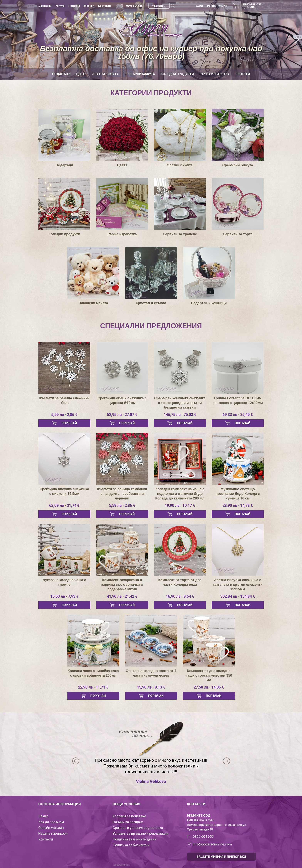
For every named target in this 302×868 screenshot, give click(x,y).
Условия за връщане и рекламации (141, 833)
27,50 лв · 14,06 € (209, 687)
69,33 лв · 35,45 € (238, 415)
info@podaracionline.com (212, 844)
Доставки (45, 6)
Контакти (104, 6)
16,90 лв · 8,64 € (180, 596)
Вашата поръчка (253, 6)
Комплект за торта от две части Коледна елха (180, 582)
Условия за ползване (129, 816)
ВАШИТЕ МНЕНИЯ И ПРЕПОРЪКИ (221, 857)
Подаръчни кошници (209, 303)
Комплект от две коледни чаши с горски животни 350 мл (209, 675)
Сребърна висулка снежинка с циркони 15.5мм (64, 491)
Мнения (89, 6)
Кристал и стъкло (151, 303)
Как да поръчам (51, 822)
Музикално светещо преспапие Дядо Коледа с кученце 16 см (238, 494)
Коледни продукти (177, 74)
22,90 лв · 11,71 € (93, 687)
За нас (43, 816)
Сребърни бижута (140, 74)
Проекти (243, 74)
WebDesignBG (121, 865)
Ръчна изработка (215, 74)
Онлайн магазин (51, 828)
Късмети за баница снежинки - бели (64, 400)
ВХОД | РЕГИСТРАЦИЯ (211, 6)
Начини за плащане (128, 822)
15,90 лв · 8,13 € (151, 687)
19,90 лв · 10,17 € (180, 505)
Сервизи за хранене (180, 234)
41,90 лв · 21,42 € (122, 596)
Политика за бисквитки (131, 845)
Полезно (74, 6)
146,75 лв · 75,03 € (180, 415)
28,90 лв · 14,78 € (238, 505)
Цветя (81, 74)
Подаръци (61, 74)
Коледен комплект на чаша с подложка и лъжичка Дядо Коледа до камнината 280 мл (180, 494)
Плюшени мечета (93, 303)
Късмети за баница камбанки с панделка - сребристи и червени (122, 494)
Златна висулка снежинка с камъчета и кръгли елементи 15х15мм (238, 585)
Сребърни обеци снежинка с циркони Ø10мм (122, 400)
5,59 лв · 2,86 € (64, 415)
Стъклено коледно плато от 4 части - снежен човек (151, 673)
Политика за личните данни (135, 839)
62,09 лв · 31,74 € (64, 505)
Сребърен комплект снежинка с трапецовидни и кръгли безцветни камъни (180, 403)
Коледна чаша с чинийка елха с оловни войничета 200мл (93, 673)
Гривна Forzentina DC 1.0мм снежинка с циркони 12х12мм (238, 400)
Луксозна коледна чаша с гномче (64, 582)
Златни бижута (105, 74)
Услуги (60, 6)
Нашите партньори (53, 833)
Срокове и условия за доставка (138, 828)
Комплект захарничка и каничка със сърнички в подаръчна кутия (122, 585)
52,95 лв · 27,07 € (122, 415)
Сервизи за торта (238, 234)
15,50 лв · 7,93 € (64, 596)
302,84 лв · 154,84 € (238, 596)
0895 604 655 (134, 6)
